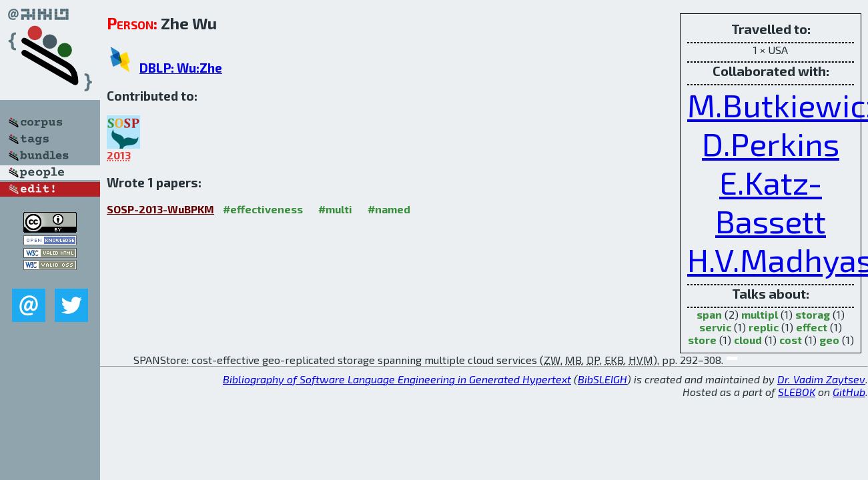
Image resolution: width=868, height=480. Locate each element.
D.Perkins (771, 143)
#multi (335, 209)
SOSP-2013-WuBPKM (160, 209)
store (702, 340)
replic (764, 327)
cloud (748, 340)
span (709, 314)
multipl (760, 314)
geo (829, 340)
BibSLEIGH (602, 379)
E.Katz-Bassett (771, 201)
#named (389, 209)
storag (813, 314)
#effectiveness (263, 209)
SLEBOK (797, 392)
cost (791, 340)
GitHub (849, 392)
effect (812, 327)
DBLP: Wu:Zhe (181, 68)
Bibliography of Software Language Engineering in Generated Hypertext (397, 379)
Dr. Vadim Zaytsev (821, 379)
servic (715, 327)
